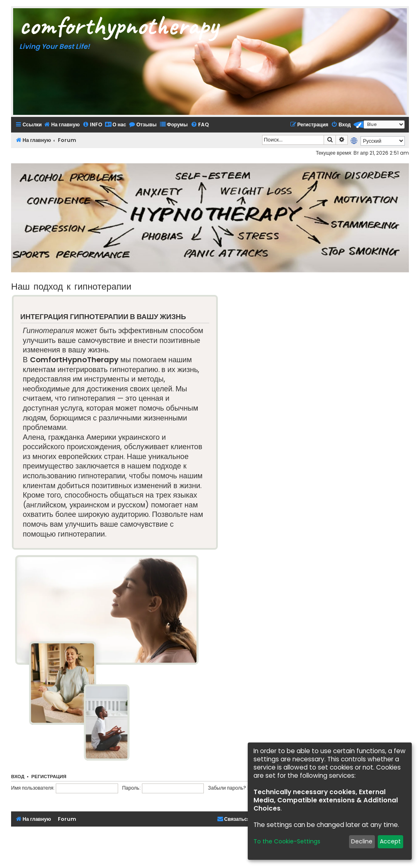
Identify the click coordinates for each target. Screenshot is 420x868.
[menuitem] (62, 124)
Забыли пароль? (227, 788)
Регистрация (49, 777)
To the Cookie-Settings (287, 841)
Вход (18, 777)
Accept (390, 841)
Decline (362, 841)
